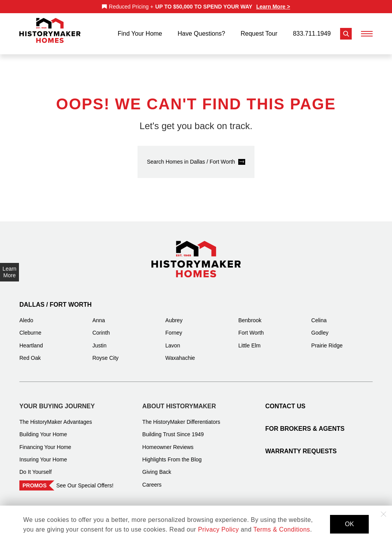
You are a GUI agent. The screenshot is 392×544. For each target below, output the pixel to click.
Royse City (105, 353)
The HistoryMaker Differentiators (181, 417)
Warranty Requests (301, 446)
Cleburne (30, 328)
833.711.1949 (312, 31)
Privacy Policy (218, 529)
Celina (319, 315)
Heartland (31, 340)
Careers (152, 480)
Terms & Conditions (282, 529)
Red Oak (30, 353)
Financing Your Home (45, 442)
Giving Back (157, 467)
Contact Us (285, 401)
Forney (174, 328)
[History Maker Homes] (50, 30)
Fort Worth (251, 328)
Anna (99, 315)
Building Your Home (43, 429)
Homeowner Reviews (168, 442)
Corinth (101, 328)
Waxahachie (180, 353)
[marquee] (196, 7)
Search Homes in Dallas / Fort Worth (191, 157)
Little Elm (249, 340)
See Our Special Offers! (85, 480)
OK (349, 524)
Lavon (173, 340)
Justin (99, 340)
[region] (196, 7)
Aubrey (174, 315)
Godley (320, 328)
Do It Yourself (35, 467)
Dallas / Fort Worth (56, 300)
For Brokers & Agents (305, 424)
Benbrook (250, 315)
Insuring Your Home (43, 454)
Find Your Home (140, 31)
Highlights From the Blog (172, 454)
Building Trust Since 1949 (173, 429)
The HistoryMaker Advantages (56, 417)
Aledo (26, 315)
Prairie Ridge (327, 340)
